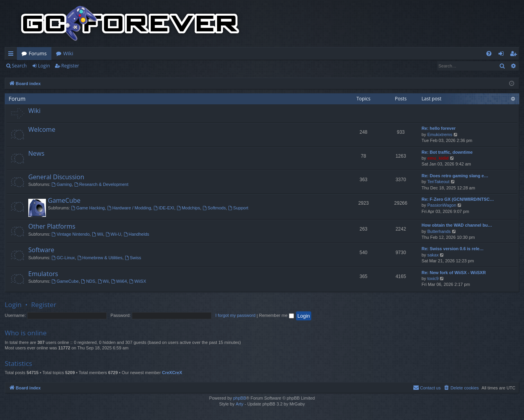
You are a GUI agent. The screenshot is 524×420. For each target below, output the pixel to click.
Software (41, 250)
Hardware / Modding (129, 208)
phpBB (240, 398)
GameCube (64, 200)
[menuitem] (489, 54)
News (36, 153)
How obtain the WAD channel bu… (457, 225)
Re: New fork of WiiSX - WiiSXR (454, 273)
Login (44, 66)
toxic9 (433, 278)
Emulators (43, 274)
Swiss (133, 258)
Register (70, 66)
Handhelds (136, 234)
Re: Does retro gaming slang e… (455, 176)
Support (238, 208)
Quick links (12, 55)
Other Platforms (52, 226)
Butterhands (439, 231)
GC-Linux (63, 258)
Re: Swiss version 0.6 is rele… (453, 249)
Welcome (42, 129)
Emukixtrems (440, 135)
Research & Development (101, 184)
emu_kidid (438, 158)
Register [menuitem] (515, 55)
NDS (88, 281)
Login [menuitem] (503, 55)
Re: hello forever (439, 128)
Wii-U (113, 234)
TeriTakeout (438, 182)
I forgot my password (236, 315)
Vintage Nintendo (70, 234)
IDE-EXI (164, 208)
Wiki (68, 53)
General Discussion (56, 177)
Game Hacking (88, 208)
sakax (433, 255)
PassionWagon (442, 205)
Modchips (188, 208)
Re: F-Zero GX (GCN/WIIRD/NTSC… (458, 199)
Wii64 (119, 281)
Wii (97, 234)
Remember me (277, 315)
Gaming (61, 184)
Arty (240, 404)
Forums (38, 53)
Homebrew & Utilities (100, 258)
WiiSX (138, 281)
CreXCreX (172, 373)
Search (19, 66)
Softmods (214, 208)
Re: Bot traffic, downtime (447, 152)
